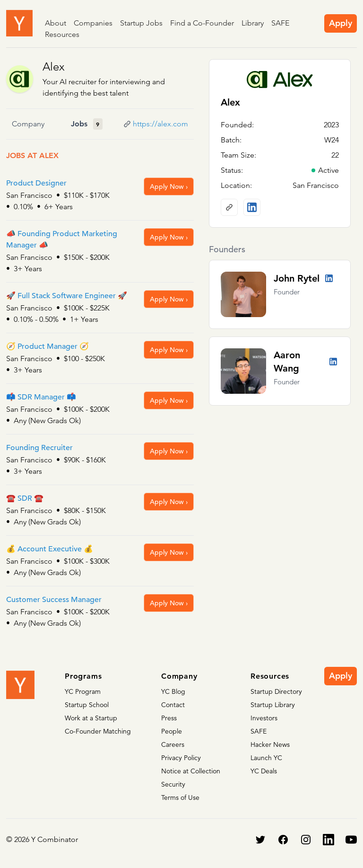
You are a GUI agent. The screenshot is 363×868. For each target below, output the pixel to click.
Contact (173, 705)
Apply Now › (169, 186)
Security (173, 784)
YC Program (83, 691)
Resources (62, 34)
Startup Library (273, 705)
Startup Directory (276, 691)
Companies (93, 23)
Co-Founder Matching (98, 731)
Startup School (87, 705)
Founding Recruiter (39, 448)
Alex (54, 66)
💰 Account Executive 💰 (50, 549)
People (172, 731)
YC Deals (264, 771)
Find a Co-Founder (202, 23)
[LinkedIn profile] (252, 207)
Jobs (79, 124)
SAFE (280, 23)
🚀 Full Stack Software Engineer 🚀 (67, 296)
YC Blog (173, 691)
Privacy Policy (181, 758)
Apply (341, 23)
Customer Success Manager (54, 600)
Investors (264, 718)
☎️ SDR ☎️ (25, 498)
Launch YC (266, 758)
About (56, 23)
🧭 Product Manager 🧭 (48, 346)
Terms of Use (180, 797)
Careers (173, 744)
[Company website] (229, 207)
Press (169, 718)
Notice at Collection (191, 771)
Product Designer (36, 183)
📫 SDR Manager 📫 (41, 397)
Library (253, 23)
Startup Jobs (141, 23)
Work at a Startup (91, 718)
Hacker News (270, 744)
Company (28, 124)
